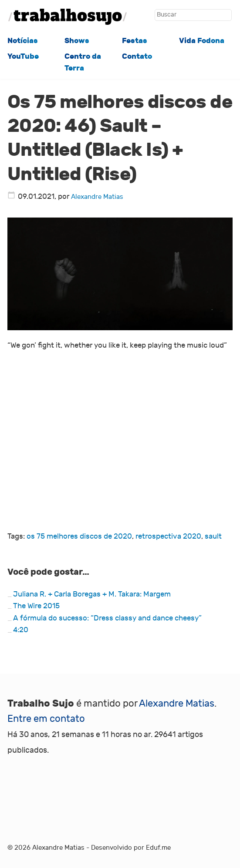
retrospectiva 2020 (168, 536)
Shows (77, 41)
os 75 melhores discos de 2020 (79, 536)
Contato (137, 56)
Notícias (23, 41)
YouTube (23, 56)
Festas (135, 41)
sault (213, 536)
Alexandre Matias (97, 197)
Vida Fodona (202, 41)
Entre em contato (46, 719)
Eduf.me (158, 848)
